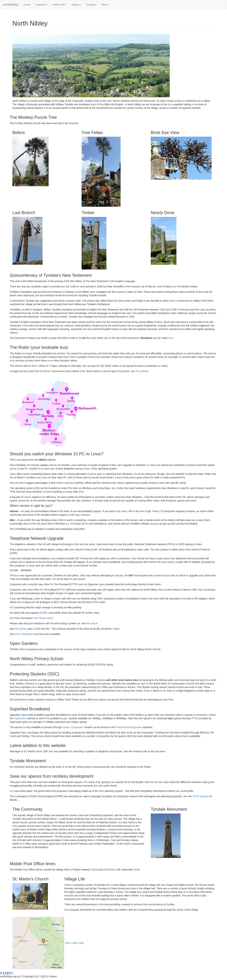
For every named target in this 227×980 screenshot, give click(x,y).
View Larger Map (74, 943)
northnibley (11, 5)
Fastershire (20, 718)
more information (24, 634)
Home (27, 5)
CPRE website (200, 796)
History (76, 5)
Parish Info (59, 5)
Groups (91, 5)
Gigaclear (137, 727)
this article (92, 623)
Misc (105, 5)
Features (41, 5)
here (171, 338)
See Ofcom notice (43, 618)
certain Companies (73, 727)
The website (142, 371)
